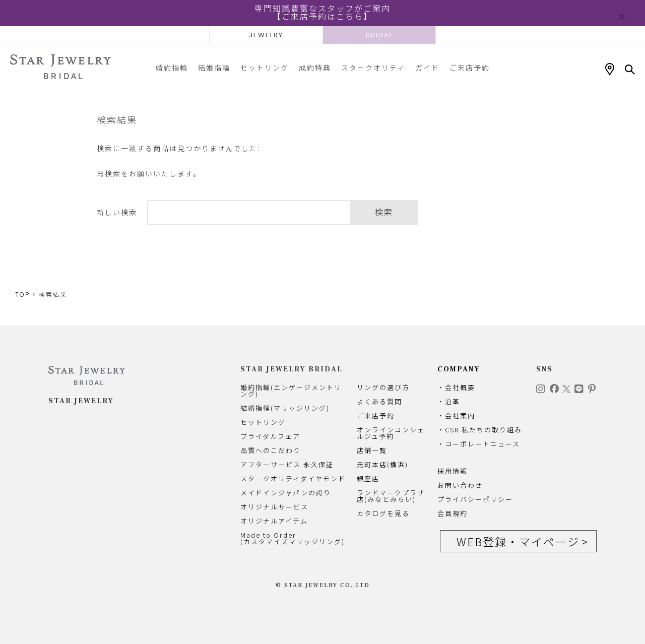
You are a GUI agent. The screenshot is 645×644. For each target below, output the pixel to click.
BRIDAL (379, 35)
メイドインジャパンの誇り (286, 493)
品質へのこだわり (271, 450)
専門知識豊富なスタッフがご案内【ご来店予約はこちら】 (322, 13)
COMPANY (459, 369)
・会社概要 (456, 387)
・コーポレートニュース (479, 444)
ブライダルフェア (270, 436)
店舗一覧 (372, 450)
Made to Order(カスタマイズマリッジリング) (293, 538)
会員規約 (453, 513)
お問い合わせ (460, 485)
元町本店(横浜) (382, 464)
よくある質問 (379, 401)
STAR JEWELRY (81, 401)
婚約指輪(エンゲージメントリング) (291, 391)
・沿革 (449, 401)
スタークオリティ (373, 68)
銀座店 (368, 478)
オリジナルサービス (274, 507)
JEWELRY (266, 35)
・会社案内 (456, 415)
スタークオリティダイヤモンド (293, 478)
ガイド (427, 68)
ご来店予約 (470, 68)
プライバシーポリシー (475, 499)
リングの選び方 (383, 387)
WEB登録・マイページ (518, 541)
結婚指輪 (214, 68)
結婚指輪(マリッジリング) (285, 408)
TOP (22, 295)
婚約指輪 (172, 68)
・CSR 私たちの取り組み (480, 430)
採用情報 (453, 471)
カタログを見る (383, 513)
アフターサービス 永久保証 (287, 464)
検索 (384, 212)
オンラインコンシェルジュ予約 (391, 433)
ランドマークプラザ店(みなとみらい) (391, 496)
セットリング (265, 68)
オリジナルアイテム (274, 521)
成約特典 (315, 68)
